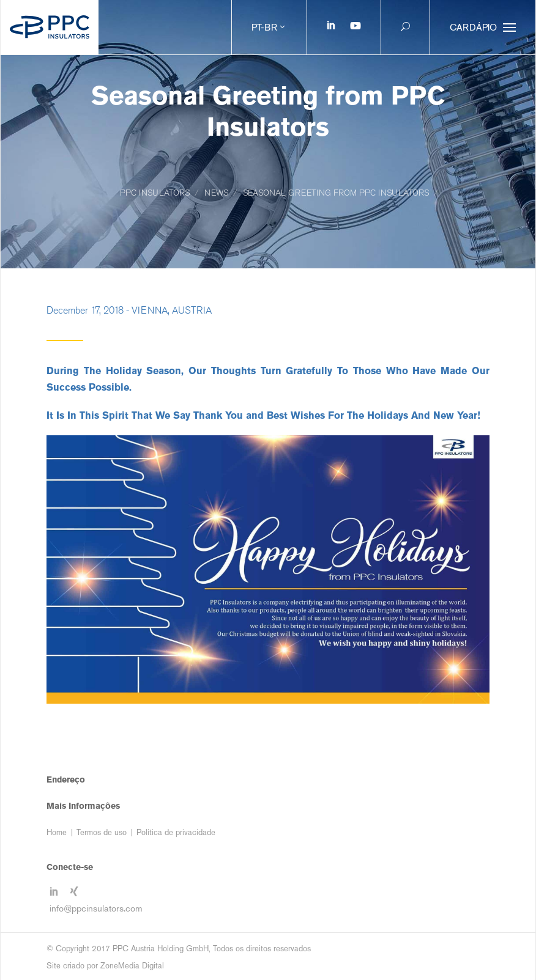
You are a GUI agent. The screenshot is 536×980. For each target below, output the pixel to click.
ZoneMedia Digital (132, 966)
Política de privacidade (176, 832)
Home (57, 832)
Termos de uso (102, 832)
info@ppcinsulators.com (96, 908)
